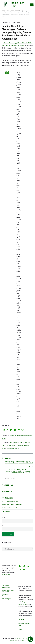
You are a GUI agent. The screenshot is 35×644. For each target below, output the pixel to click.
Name (4, 518)
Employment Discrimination (10, 501)
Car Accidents (13, 443)
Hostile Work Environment (9, 508)
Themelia (22, 640)
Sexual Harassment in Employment (12, 504)
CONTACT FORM (7, 492)
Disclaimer (21, 619)
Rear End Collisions (12, 448)
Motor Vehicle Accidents (18, 436)
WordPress (13, 640)
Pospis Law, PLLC (19, 638)
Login (20, 629)
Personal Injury (6, 511)
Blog (23, 602)
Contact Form (22, 604)
